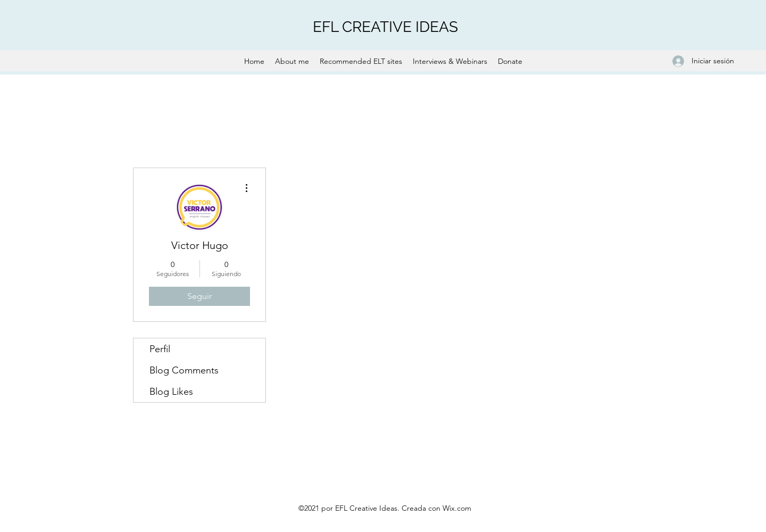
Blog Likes (171, 392)
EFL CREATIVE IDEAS (385, 27)
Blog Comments (184, 370)
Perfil (160, 349)
